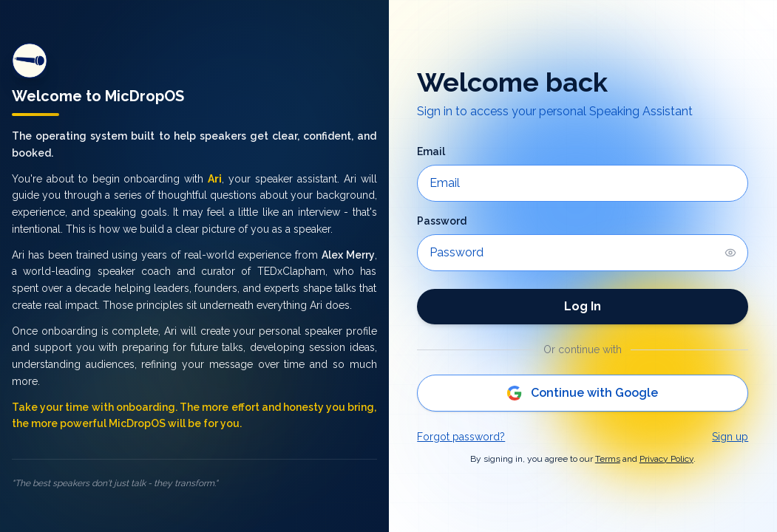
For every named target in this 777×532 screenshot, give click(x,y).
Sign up (730, 437)
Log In (583, 306)
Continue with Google (583, 393)
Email (431, 151)
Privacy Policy (666, 459)
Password (442, 221)
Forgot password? (461, 437)
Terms (608, 459)
